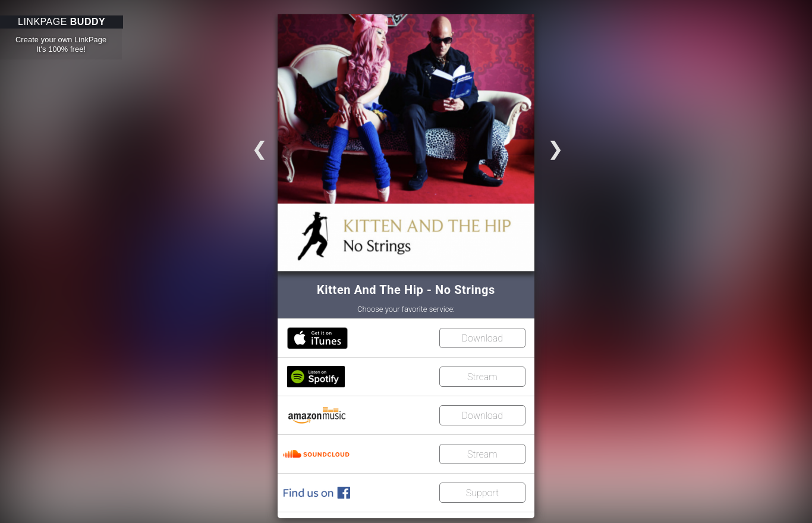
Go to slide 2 (568, 145)
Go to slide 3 (247, 145)
